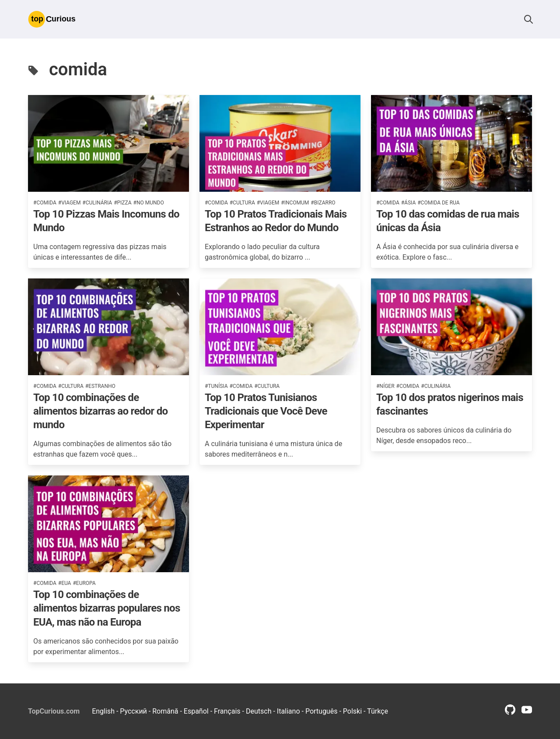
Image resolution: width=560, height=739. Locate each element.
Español (196, 711)
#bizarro (323, 203)
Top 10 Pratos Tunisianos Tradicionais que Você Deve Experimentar (266, 411)
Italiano (289, 711)
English (103, 711)
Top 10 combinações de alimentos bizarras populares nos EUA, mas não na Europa (107, 608)
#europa (84, 583)
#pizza (123, 203)
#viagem (70, 203)
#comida (45, 203)
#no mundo (149, 203)
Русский (133, 711)
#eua (65, 583)
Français (227, 711)
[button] (528, 19)
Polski (352, 711)
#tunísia (216, 386)
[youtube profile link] (527, 713)
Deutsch (259, 711)
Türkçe (378, 711)
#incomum (295, 203)
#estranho (100, 386)
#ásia (409, 203)
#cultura (242, 203)
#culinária (97, 203)
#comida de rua (438, 203)
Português (322, 711)
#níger (385, 386)
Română (165, 711)
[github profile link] (510, 713)
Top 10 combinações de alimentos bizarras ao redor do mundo (100, 411)
